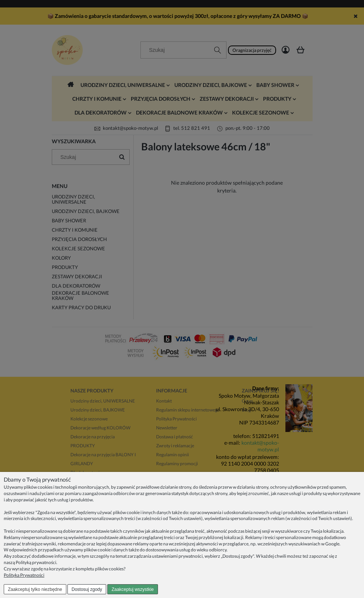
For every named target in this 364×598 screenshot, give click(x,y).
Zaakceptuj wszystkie (132, 589)
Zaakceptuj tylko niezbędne (35, 589)
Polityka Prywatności (24, 575)
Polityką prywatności (36, 562)
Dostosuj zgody (87, 589)
